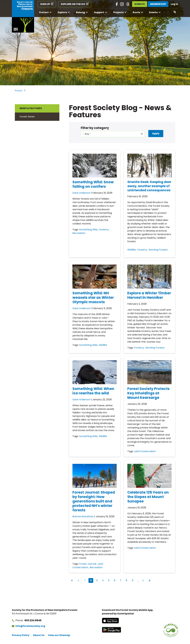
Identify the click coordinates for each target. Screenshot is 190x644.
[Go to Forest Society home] (23, 16)
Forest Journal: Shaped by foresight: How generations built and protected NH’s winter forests (94, 501)
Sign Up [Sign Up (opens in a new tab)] (45, 4)
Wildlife (132, 250)
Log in (174, 4)
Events (153, 12)
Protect (44, 12)
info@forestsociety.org (30, 626)
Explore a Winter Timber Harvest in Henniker (149, 295)
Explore (62, 12)
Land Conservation (145, 451)
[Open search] (175, 12)
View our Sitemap (59, 635)
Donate (140, 4)
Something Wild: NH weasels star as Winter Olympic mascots (93, 297)
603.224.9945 (33, 620)
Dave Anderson (81, 193)
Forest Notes (27, 117)
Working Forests (158, 250)
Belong (80, 12)
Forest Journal (88, 564)
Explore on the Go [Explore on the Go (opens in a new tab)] (73, 4)
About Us (39, 635)
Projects (118, 12)
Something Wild (88, 230)
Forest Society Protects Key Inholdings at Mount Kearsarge (148, 393)
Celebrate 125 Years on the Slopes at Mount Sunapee (148, 497)
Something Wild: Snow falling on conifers (93, 184)
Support (99, 12)
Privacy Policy (21, 635)
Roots (136, 12)
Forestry (104, 230)
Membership (158, 4)
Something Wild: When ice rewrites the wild (93, 391)
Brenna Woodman (83, 516)
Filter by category (95, 128)
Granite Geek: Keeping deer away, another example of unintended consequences (149, 186)
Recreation (79, 233)
